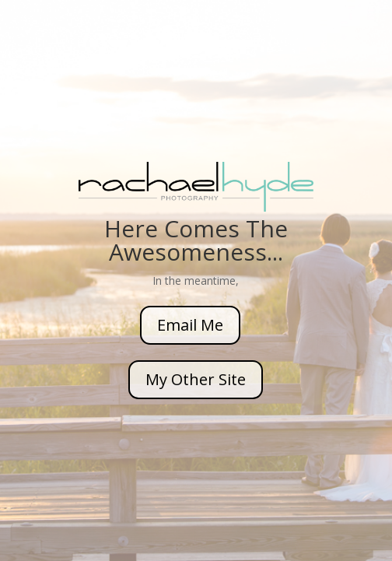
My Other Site (196, 379)
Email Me (190, 325)
